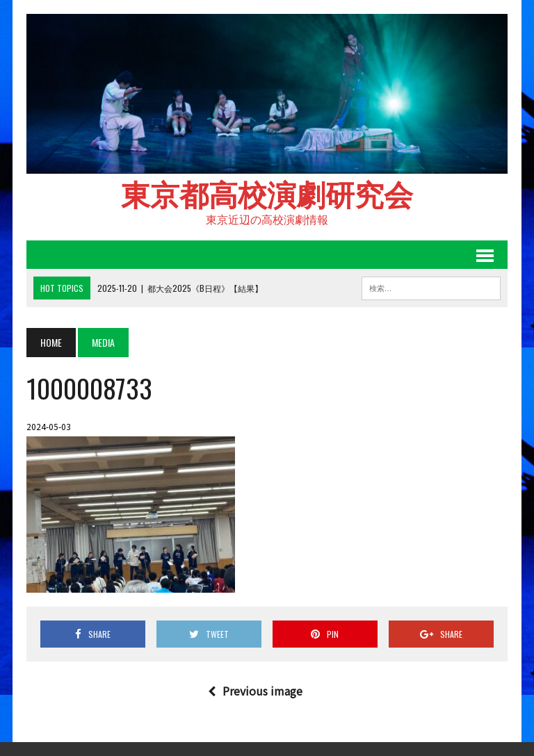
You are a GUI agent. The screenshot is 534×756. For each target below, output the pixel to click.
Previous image (255, 691)
